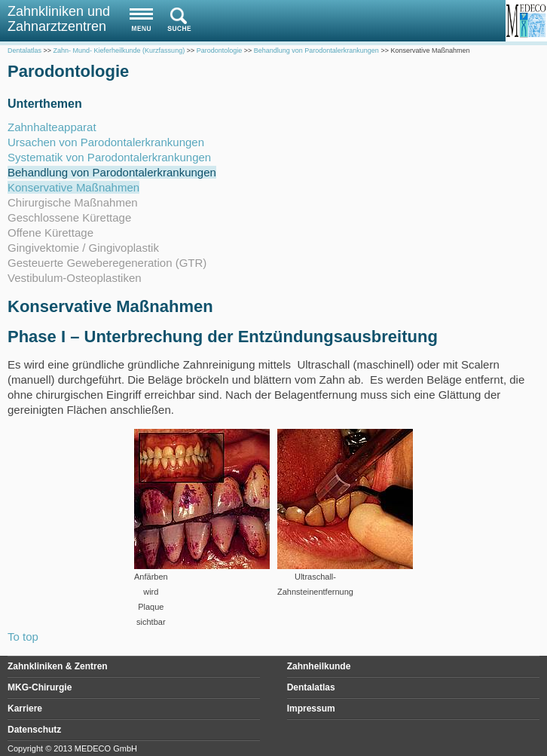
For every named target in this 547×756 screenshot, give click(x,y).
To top (23, 637)
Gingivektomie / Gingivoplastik (83, 248)
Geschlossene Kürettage (69, 217)
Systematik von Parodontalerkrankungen (109, 157)
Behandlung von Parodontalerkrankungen (112, 172)
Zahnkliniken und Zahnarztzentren (59, 19)
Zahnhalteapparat (52, 127)
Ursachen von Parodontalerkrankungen (106, 142)
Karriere (25, 709)
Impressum (311, 709)
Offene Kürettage (50, 233)
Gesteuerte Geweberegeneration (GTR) (107, 263)
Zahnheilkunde (319, 666)
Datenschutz (34, 730)
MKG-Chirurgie (40, 687)
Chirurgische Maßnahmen (73, 202)
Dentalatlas (311, 687)
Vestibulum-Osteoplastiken (75, 278)
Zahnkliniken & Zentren (58, 666)
